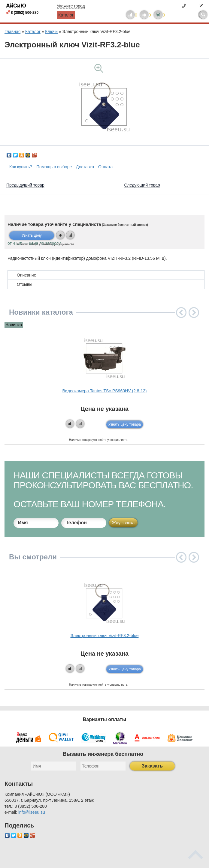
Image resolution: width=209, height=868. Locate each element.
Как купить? (21, 167)
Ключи (51, 31)
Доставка (85, 167)
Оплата (105, 167)
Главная (12, 31)
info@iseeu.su (32, 812)
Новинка (14, 325)
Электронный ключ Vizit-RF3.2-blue (105, 636)
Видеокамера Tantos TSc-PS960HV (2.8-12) (105, 391)
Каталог (66, 15)
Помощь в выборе (54, 167)
